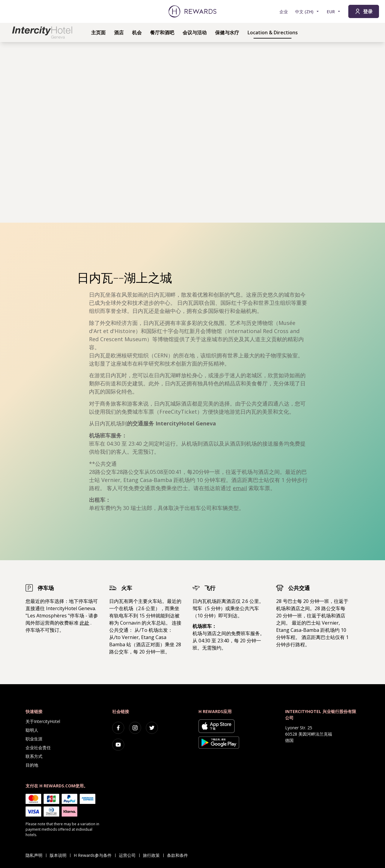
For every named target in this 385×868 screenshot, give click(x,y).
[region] (192, 132)
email (240, 488)
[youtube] (118, 745)
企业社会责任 (38, 748)
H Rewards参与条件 (94, 855)
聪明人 (32, 730)
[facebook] (118, 728)
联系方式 (34, 756)
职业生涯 (34, 739)
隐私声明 (36, 855)
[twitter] (152, 728)
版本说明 (60, 855)
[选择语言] (307, 12)
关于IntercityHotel (43, 721)
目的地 (32, 765)
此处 (85, 623)
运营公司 (129, 855)
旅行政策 (153, 855)
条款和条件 (179, 855)
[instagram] (135, 728)
